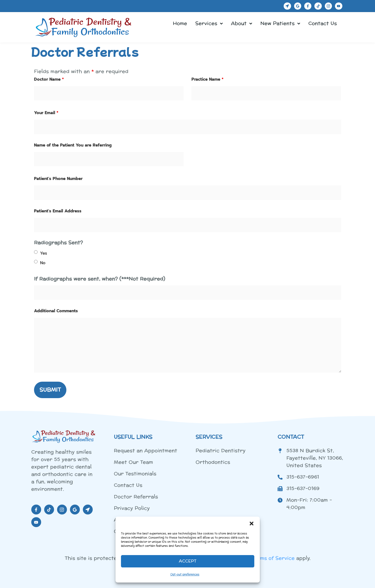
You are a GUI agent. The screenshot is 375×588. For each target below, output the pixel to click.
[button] (252, 524)
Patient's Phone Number (58, 179)
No (43, 263)
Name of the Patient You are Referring (73, 145)
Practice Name (208, 79)
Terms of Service (273, 558)
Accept (188, 561)
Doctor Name (49, 79)
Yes (43, 253)
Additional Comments (56, 311)
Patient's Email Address (58, 211)
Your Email (46, 113)
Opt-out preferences (185, 575)
